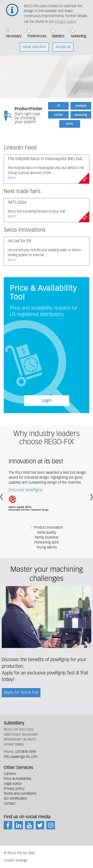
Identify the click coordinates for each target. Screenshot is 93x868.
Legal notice (13, 784)
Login (47, 401)
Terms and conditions (20, 794)
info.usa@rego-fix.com (21, 757)
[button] (2, 497)
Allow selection (34, 44)
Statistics (58, 33)
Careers (10, 774)
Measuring (81, 115)
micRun (58, 115)
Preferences (37, 33)
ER (59, 106)
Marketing (78, 33)
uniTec (70, 124)
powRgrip (81, 106)
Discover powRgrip (26, 490)
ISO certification (15, 799)
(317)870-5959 (26, 752)
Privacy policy (65, 19)
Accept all (63, 44)
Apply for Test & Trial (21, 693)
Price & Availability (17, 779)
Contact (10, 804)
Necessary (14, 33)
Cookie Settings (15, 861)
